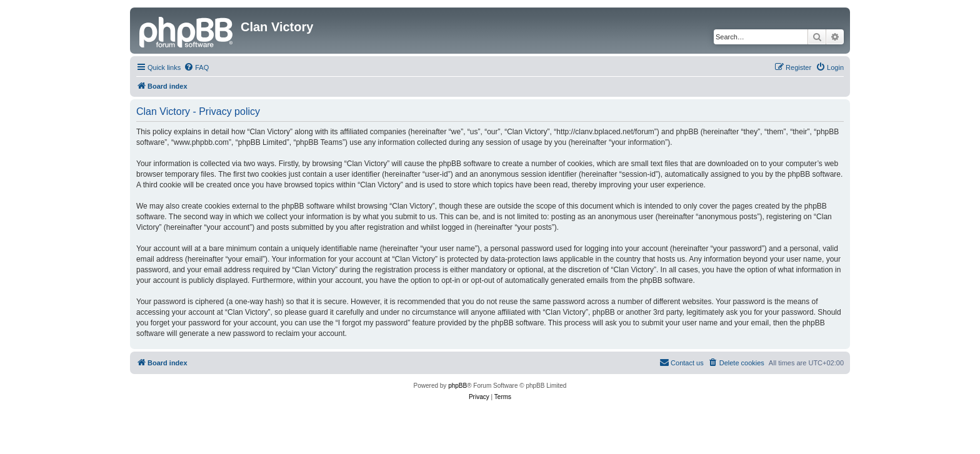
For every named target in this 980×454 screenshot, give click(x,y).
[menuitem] (196, 67)
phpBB (457, 386)
